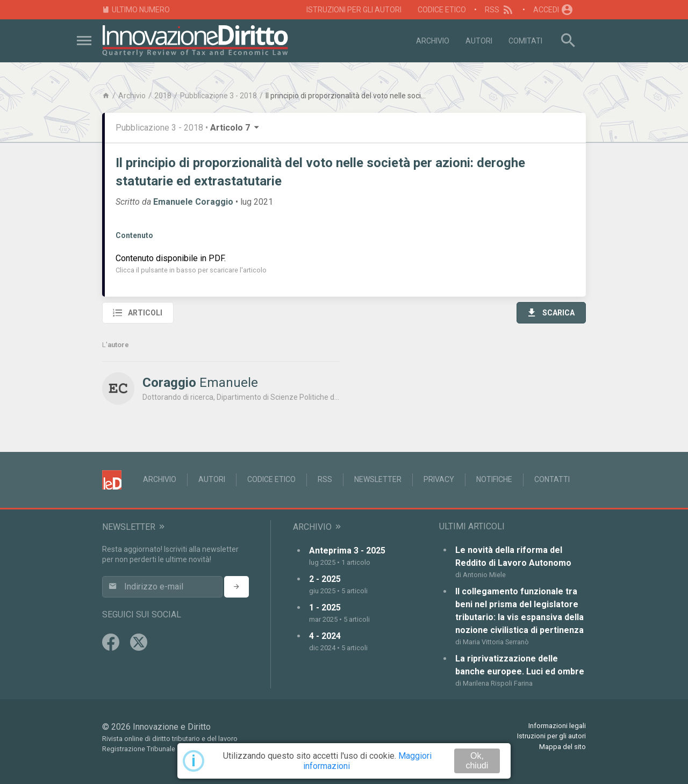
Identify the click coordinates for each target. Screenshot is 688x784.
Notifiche (494, 479)
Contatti (552, 479)
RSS (500, 10)
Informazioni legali (557, 726)
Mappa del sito (562, 747)
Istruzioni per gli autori (354, 10)
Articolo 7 (235, 128)
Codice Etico (442, 10)
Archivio (433, 41)
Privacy (439, 479)
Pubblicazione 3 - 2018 (218, 96)
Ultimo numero (136, 10)
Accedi (554, 10)
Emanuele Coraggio (193, 202)
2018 (163, 96)
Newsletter (378, 479)
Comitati (525, 41)
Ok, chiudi (477, 761)
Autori (479, 41)
